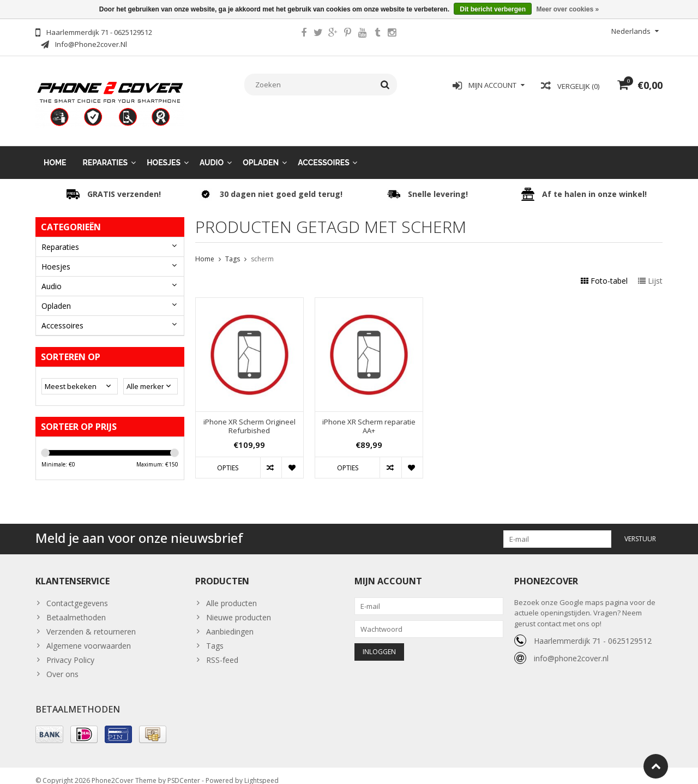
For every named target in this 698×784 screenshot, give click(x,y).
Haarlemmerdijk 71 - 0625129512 (593, 631)
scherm (262, 249)
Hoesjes (164, 153)
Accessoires (324, 153)
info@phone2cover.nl (571, 648)
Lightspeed (261, 771)
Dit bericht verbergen (493, 9)
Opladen (261, 153)
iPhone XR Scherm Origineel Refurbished (249, 417)
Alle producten (231, 593)
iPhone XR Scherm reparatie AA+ (369, 417)
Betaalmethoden (76, 608)
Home (55, 153)
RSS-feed (222, 650)
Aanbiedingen (230, 622)
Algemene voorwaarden (89, 636)
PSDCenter (184, 771)
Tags (233, 249)
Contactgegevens (77, 593)
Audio (212, 153)
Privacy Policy (70, 650)
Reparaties (106, 153)
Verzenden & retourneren (91, 622)
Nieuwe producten (239, 608)
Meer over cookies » (567, 9)
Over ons (62, 664)
